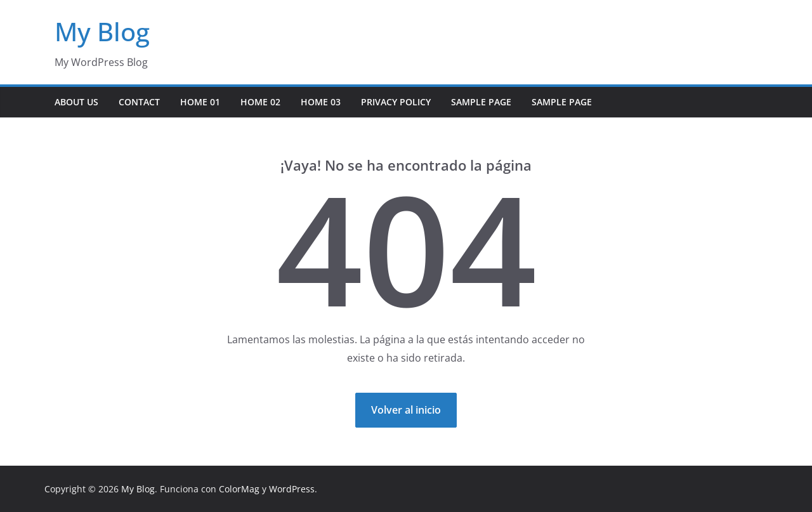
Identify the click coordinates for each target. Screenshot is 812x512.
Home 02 (260, 102)
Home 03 (321, 102)
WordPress (292, 489)
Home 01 (200, 102)
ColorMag (239, 489)
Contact (139, 102)
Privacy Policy (396, 102)
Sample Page (481, 102)
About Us (76, 102)
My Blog (102, 31)
